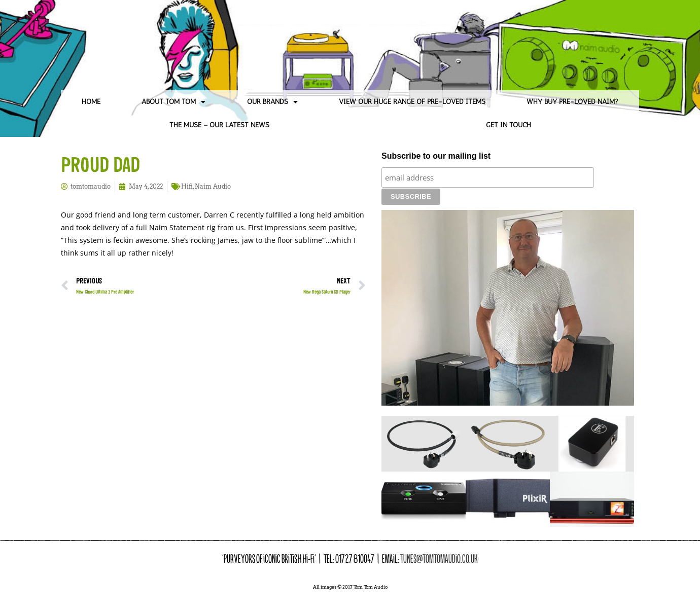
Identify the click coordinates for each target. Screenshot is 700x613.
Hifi (187, 186)
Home (91, 102)
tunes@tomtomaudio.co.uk (439, 541)
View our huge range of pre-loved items (412, 102)
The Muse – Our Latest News (219, 125)
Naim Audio (213, 186)
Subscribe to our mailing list (436, 156)
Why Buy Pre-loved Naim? (572, 102)
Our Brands (272, 102)
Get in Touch (509, 125)
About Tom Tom (173, 102)
